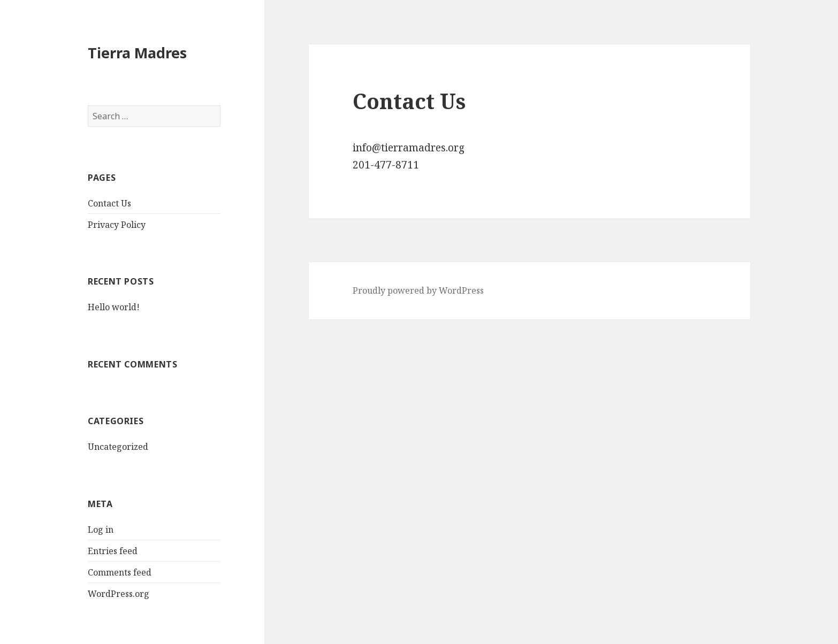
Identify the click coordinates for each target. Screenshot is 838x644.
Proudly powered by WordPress (418, 290)
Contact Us (109, 203)
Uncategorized (118, 447)
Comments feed (120, 572)
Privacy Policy (117, 225)
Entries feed (113, 551)
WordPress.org (119, 594)
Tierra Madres (137, 53)
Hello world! (114, 307)
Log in (101, 530)
